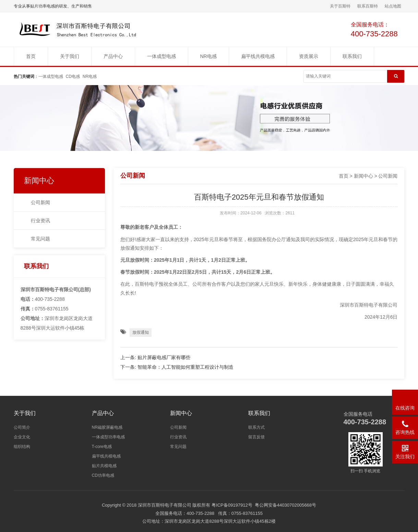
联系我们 (352, 56)
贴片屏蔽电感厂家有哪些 (164, 357)
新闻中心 (39, 181)
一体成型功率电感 (108, 437)
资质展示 (309, 56)
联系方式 (256, 427)
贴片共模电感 (104, 466)
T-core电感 (102, 447)
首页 (31, 56)
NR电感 (208, 56)
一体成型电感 (162, 56)
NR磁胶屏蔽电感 (107, 427)
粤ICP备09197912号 (232, 505)
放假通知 (141, 332)
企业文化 (22, 437)
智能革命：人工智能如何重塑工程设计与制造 (186, 367)
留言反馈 (256, 437)
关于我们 (70, 56)
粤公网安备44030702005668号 (285, 505)
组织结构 (22, 447)
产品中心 (113, 56)
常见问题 (40, 239)
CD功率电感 (103, 475)
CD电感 (73, 76)
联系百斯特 (368, 6)
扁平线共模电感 (258, 56)
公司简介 (22, 427)
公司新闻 (40, 202)
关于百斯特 (340, 6)
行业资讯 (40, 221)
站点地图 (393, 6)
